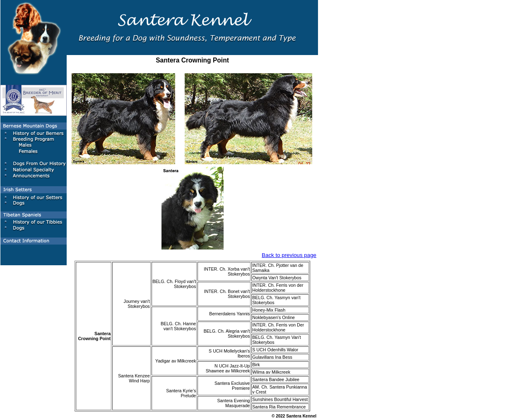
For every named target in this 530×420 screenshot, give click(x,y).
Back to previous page (289, 255)
